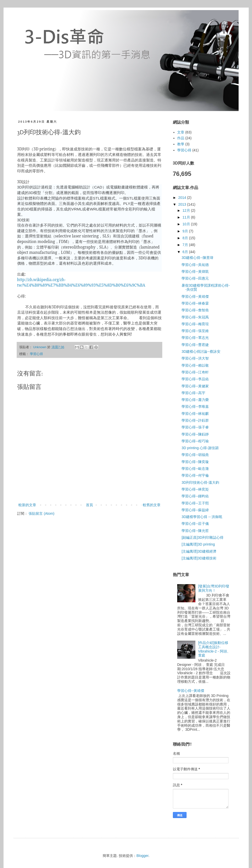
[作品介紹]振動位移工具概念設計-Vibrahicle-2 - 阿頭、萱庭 (214, 649)
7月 (186, 245)
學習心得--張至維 (195, 331)
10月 (187, 224)
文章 (181, 132)
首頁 (89, 505)
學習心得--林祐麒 (195, 414)
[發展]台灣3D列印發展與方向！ (214, 588)
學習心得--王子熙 (195, 503)
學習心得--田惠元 (195, 278)
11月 (187, 217)
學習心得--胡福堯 (195, 455)
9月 (186, 231)
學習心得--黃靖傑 (195, 296)
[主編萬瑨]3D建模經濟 (199, 551)
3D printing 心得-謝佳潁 (200, 448)
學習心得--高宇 (193, 393)
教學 (181, 144)
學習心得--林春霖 (195, 303)
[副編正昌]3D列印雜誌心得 (202, 537)
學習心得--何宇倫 (195, 475)
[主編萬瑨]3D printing (198, 544)
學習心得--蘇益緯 (195, 510)
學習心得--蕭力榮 (195, 400)
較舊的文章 (152, 505)
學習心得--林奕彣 (195, 489)
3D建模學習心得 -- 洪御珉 (202, 517)
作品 (181, 138)
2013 (183, 204)
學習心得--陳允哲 (195, 531)
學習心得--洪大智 (195, 358)
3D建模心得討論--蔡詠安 (201, 351)
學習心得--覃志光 (195, 338)
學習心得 (36, 354)
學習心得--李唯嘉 (195, 406)
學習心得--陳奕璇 (195, 462)
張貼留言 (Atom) (41, 513)
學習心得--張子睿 (195, 427)
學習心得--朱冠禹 (195, 317)
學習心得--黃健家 (195, 386)
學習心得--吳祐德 (195, 265)
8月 (186, 238)
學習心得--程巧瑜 (195, 441)
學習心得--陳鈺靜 (195, 434)
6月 (186, 252)
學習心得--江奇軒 (195, 372)
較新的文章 (27, 505)
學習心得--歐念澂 (195, 469)
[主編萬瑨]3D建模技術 (199, 558)
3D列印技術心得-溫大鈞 (200, 482)
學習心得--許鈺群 (195, 420)
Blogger (142, 856)
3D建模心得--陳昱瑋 (197, 258)
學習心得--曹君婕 (195, 345)
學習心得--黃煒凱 (195, 272)
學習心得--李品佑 (195, 379)
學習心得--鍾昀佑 (195, 496)
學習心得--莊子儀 (195, 524)
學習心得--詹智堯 (195, 310)
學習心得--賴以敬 (195, 365)
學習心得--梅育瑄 (195, 324)
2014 (183, 198)
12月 (187, 210)
